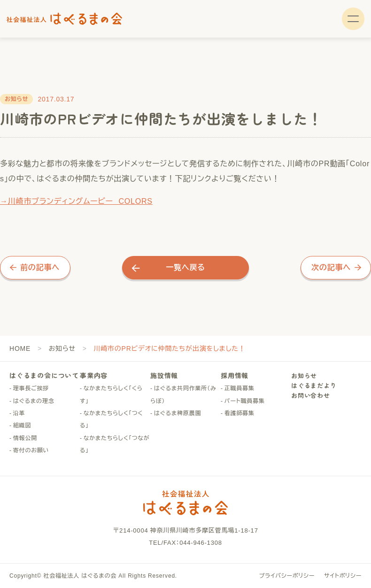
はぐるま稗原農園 (178, 413)
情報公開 (25, 438)
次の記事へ (331, 267)
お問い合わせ (311, 395)
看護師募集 (240, 413)
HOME (20, 348)
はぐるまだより (314, 385)
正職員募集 (240, 388)
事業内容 (94, 375)
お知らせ (62, 348)
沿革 (19, 413)
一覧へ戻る (185, 267)
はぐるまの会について (44, 375)
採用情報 (235, 375)
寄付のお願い (31, 450)
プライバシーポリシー (287, 576)
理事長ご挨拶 (31, 388)
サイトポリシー (343, 576)
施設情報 (164, 375)
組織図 (22, 426)
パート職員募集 (245, 401)
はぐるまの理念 (34, 401)
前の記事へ (40, 267)
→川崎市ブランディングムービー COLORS (76, 201)
